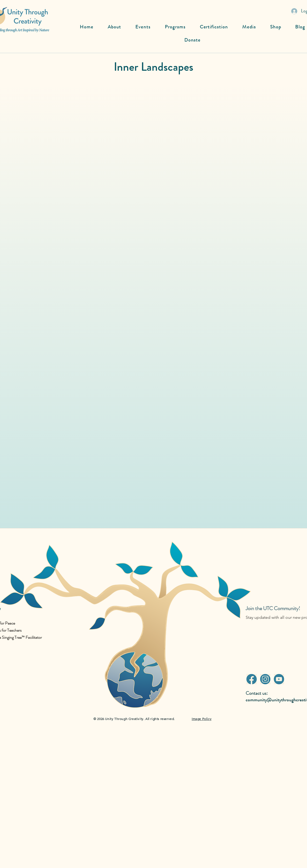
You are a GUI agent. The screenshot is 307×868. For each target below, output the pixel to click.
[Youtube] (279, 679)
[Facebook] (251, 679)
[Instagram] (265, 679)
